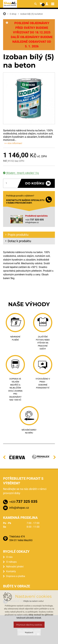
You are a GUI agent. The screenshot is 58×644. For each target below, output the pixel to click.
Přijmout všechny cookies (29, 625)
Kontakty (11, 571)
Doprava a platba (16, 576)
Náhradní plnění (15, 567)
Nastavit (29, 632)
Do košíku (35, 183)
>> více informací (13, 143)
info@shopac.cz (32, 222)
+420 (23, 502)
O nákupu (11, 562)
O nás (9, 557)
